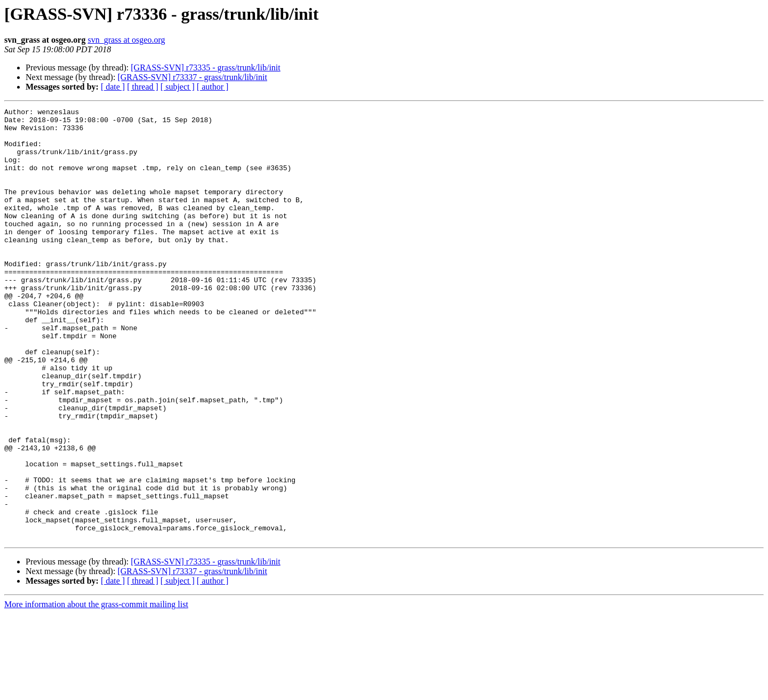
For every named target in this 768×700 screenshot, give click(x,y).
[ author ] (213, 87)
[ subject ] (178, 87)
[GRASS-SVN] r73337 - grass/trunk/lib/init (192, 77)
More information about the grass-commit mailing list (96, 691)
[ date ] (113, 87)
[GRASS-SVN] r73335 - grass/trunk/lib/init (205, 67)
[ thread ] (143, 87)
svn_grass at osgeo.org (126, 40)
